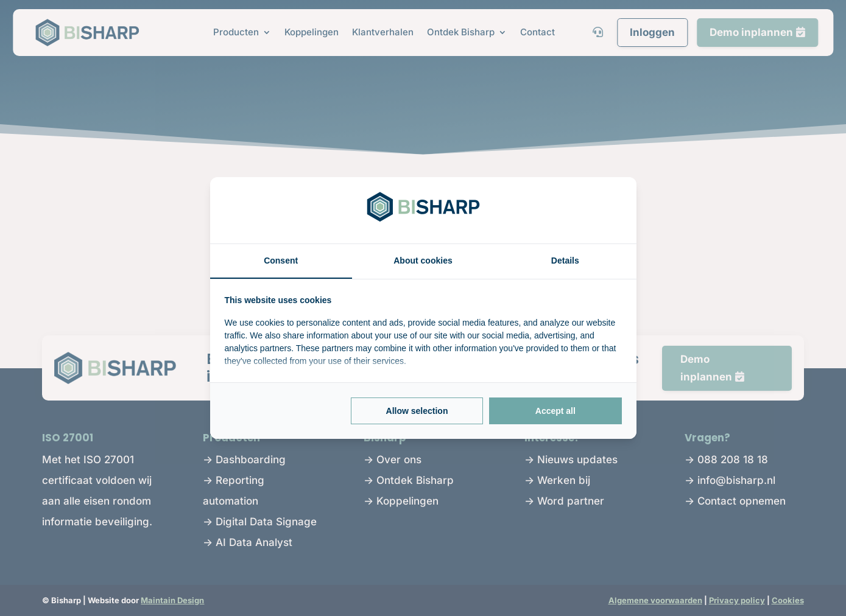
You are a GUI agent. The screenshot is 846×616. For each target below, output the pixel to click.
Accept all (555, 411)
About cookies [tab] (423, 261)
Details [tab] (565, 261)
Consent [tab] (281, 261)
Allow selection (417, 411)
